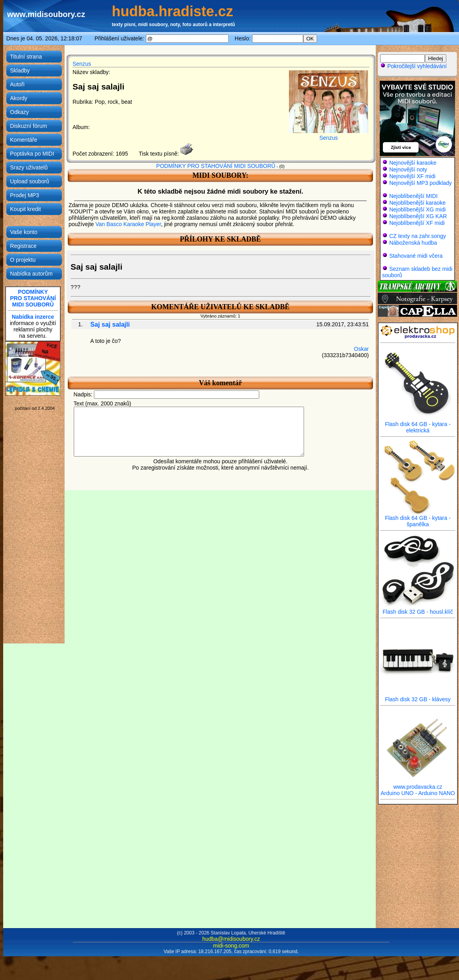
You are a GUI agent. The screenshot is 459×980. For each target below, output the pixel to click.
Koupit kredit (25, 209)
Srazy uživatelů (29, 167)
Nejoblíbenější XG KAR (418, 216)
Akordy (19, 98)
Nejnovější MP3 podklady (421, 183)
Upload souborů (30, 181)
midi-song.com (231, 946)
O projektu (23, 260)
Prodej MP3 (24, 195)
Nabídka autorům (31, 274)
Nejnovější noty (408, 169)
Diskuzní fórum (28, 126)
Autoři (17, 84)
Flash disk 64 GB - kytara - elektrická (418, 425)
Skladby (20, 70)
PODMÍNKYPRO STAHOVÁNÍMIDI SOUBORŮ (33, 298)
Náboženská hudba (413, 243)
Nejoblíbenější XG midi (417, 209)
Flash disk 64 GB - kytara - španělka (418, 519)
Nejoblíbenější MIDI (413, 196)
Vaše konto (24, 232)
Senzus (82, 64)
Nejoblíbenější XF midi (417, 223)
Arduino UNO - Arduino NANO (418, 793)
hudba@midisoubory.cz (231, 939)
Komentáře (23, 140)
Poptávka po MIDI (32, 154)
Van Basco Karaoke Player (128, 224)
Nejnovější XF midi (412, 176)
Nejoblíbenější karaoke (417, 203)
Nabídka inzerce (33, 317)
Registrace (23, 246)
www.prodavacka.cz (418, 784)
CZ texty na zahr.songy (418, 236)
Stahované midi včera (416, 256)
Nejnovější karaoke (413, 163)
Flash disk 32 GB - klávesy (418, 697)
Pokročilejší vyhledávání (413, 66)
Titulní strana (26, 57)
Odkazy (19, 112)
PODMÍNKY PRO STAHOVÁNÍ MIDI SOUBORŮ (216, 166)
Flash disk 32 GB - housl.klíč (418, 609)
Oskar (361, 349)
